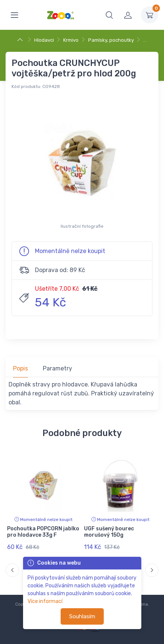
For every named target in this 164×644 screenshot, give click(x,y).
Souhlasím (82, 616)
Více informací (45, 601)
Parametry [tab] (57, 368)
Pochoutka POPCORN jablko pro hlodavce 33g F (43, 532)
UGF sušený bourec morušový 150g (109, 532)
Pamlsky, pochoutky (111, 40)
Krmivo (71, 40)
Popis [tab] (20, 368)
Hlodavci (44, 40)
